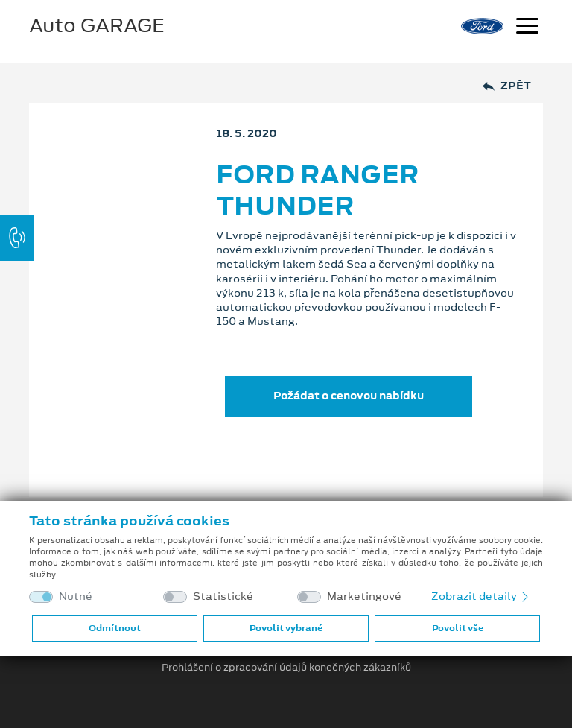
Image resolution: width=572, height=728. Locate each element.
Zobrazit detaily (481, 596)
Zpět (507, 86)
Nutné (76, 596)
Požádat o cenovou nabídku (349, 396)
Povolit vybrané (286, 628)
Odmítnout (115, 628)
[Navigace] (527, 28)
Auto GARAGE (97, 25)
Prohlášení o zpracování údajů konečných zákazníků (286, 668)
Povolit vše (458, 628)
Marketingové (364, 596)
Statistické (223, 596)
